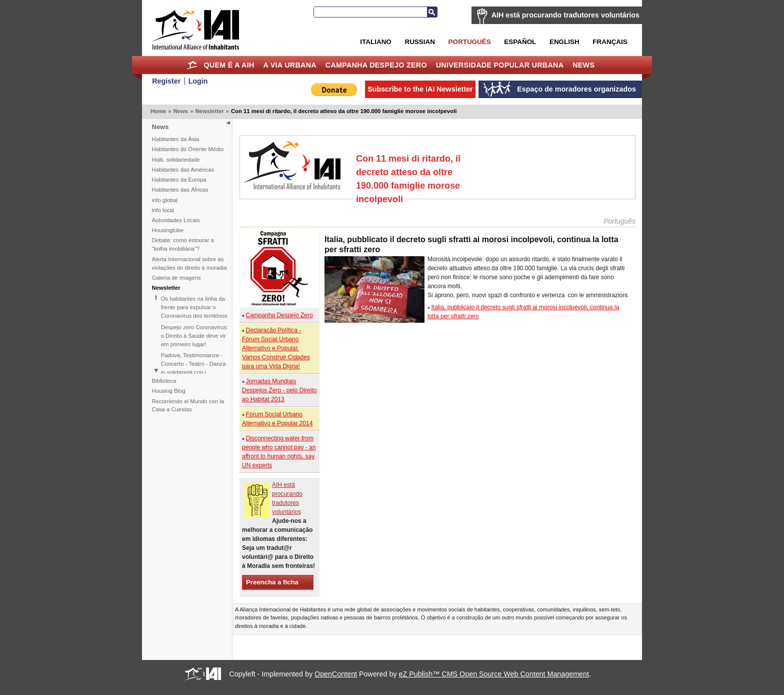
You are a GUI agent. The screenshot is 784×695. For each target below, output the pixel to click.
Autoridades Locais (176, 220)
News (583, 65)
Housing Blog (169, 391)
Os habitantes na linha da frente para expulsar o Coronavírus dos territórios (194, 307)
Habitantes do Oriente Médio (188, 149)
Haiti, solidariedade (176, 160)
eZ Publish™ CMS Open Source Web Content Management (494, 674)
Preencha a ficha (272, 582)
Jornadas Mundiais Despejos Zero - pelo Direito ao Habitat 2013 (279, 390)
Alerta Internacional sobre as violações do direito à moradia (189, 263)
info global (165, 200)
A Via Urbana (289, 65)
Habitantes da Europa (179, 180)
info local (163, 210)
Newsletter (209, 111)
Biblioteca (164, 381)
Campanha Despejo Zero (376, 65)
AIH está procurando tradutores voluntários (565, 15)
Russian (419, 42)
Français (610, 42)
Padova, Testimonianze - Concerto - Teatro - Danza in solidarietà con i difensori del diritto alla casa (193, 372)
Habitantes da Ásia (176, 139)
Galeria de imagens (176, 278)
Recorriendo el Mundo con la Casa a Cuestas (188, 406)
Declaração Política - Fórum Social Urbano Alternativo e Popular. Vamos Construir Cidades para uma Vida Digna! (276, 348)
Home (192, 65)
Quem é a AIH (229, 65)
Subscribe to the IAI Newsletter (420, 89)
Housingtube (168, 230)
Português (470, 42)
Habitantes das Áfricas (180, 190)
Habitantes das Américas (183, 170)
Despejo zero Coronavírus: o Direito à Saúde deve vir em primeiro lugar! (194, 336)
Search (432, 12)
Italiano (375, 42)
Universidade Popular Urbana (500, 65)
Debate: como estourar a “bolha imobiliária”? (183, 244)
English (564, 42)
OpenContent (336, 674)
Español (520, 42)
